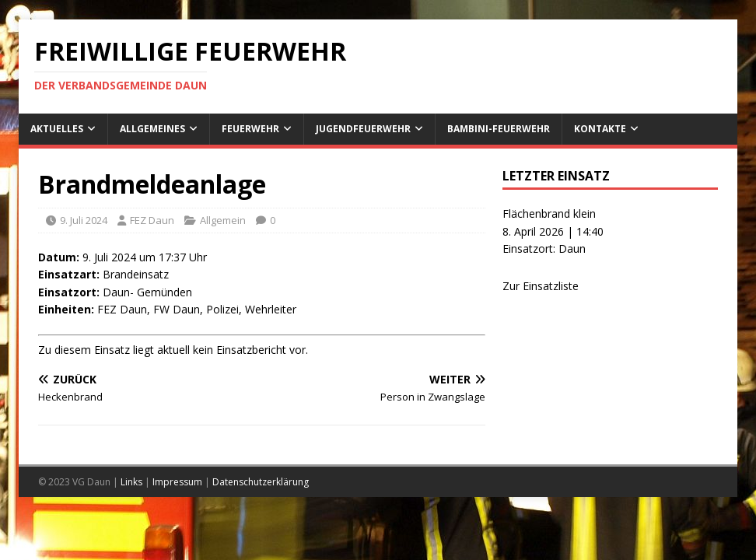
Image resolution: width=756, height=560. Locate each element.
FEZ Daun (152, 220)
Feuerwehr (250, 129)
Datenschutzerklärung (261, 482)
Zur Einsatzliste (541, 286)
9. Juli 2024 (84, 220)
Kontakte (600, 129)
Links (131, 482)
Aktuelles (57, 129)
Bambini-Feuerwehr (499, 129)
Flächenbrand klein (549, 213)
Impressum (177, 482)
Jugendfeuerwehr (363, 129)
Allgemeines (152, 129)
